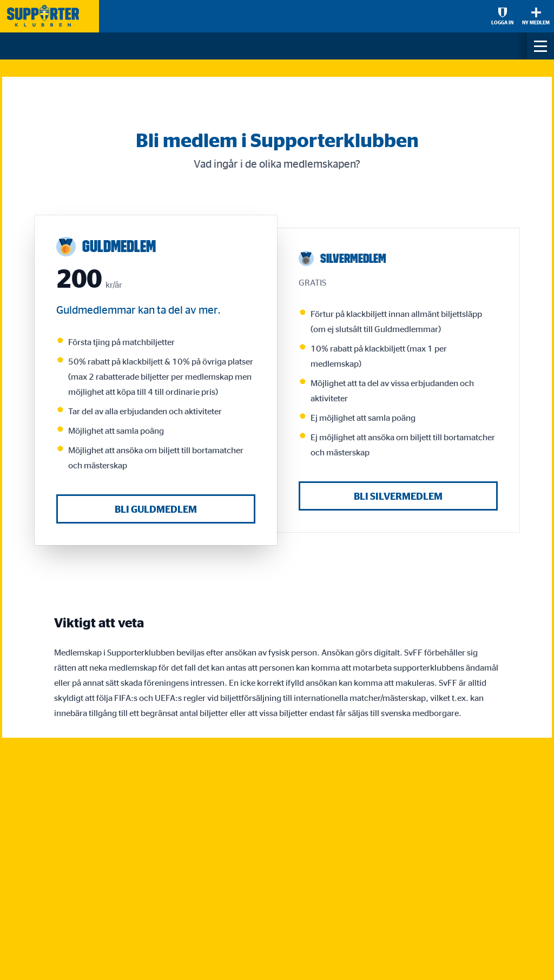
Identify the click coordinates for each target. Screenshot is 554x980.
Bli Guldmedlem (156, 509)
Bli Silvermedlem (398, 496)
